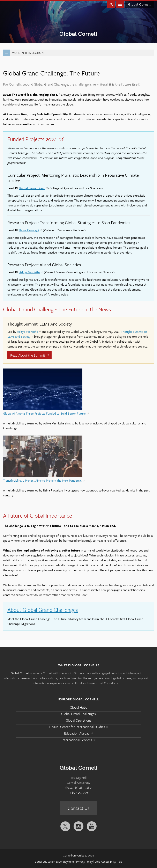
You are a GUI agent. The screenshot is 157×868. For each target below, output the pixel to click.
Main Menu (120, 4)
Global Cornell (78, 34)
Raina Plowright (31, 230)
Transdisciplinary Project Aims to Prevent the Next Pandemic (44, 480)
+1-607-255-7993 (79, 792)
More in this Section (23, 53)
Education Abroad (78, 733)
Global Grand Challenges (78, 714)
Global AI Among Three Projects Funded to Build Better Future (46, 413)
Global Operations (79, 720)
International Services (78, 740)
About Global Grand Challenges (43, 610)
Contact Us (78, 808)
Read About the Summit (30, 355)
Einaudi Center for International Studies (78, 727)
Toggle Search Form (111, 4)
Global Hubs (78, 707)
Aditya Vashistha (31, 272)
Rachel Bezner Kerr (33, 188)
